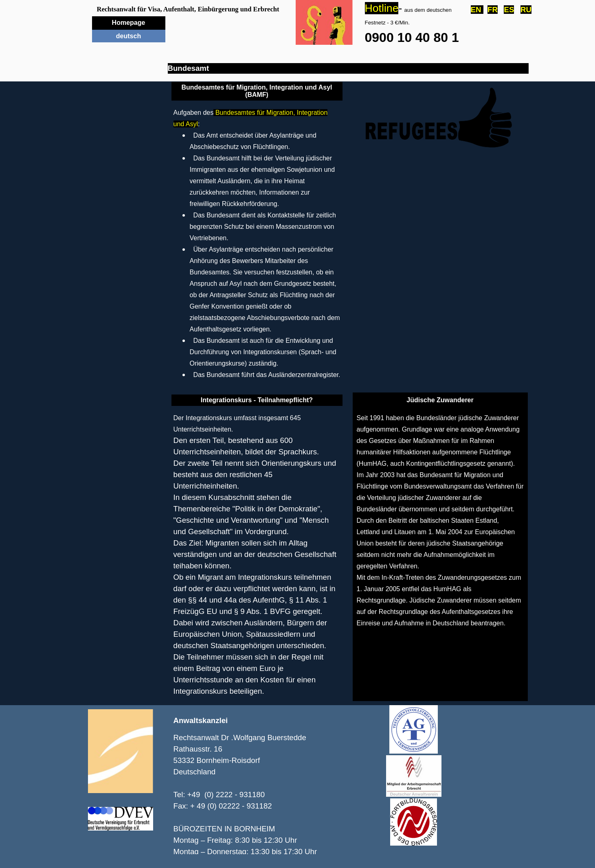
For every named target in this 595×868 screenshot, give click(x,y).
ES (509, 10)
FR (493, 10)
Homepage (129, 23)
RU (526, 10)
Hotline (382, 8)
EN (477, 10)
